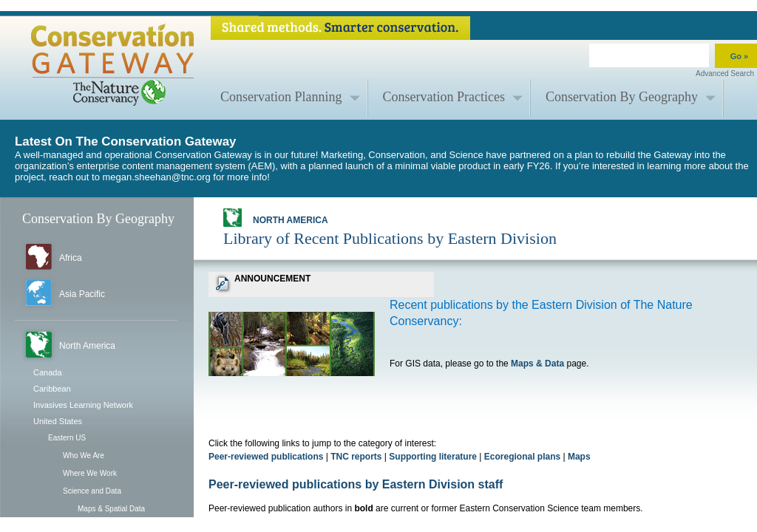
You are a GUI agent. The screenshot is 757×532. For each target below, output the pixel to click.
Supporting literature (433, 457)
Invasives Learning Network (83, 405)
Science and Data (92, 491)
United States (58, 421)
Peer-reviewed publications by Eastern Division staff (356, 484)
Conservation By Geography (622, 97)
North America (87, 346)
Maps (579, 457)
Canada (48, 372)
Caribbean (52, 389)
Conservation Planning (281, 97)
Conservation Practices (444, 97)
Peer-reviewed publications (266, 457)
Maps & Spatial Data (111, 509)
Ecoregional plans (522, 457)
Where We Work (90, 473)
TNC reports (356, 457)
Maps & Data (537, 364)
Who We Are (84, 456)
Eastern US (67, 438)
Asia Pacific (82, 294)
